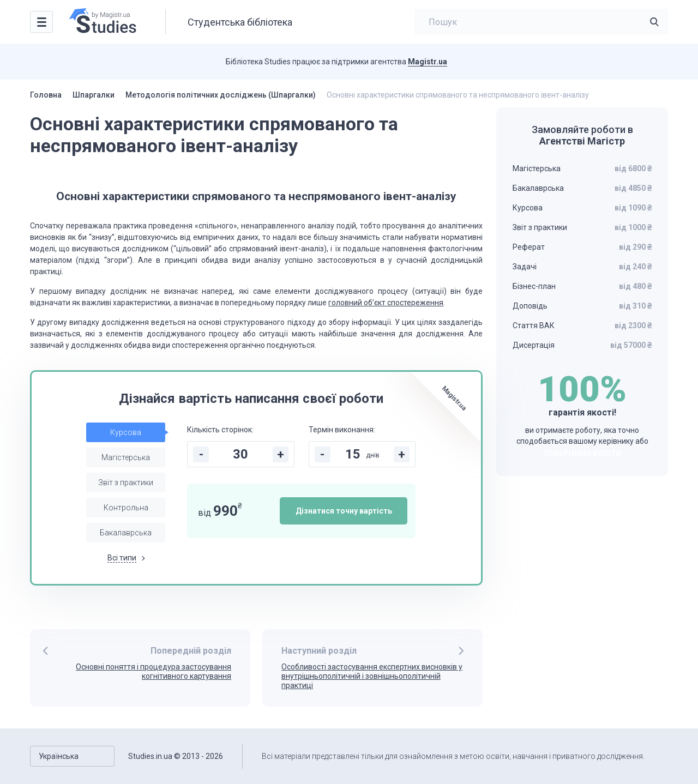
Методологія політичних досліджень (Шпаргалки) (221, 95)
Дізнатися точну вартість (344, 511)
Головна (46, 95)
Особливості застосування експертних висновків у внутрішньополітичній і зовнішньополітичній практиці (372, 676)
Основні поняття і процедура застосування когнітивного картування (154, 671)
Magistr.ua (428, 62)
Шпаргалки (94, 95)
